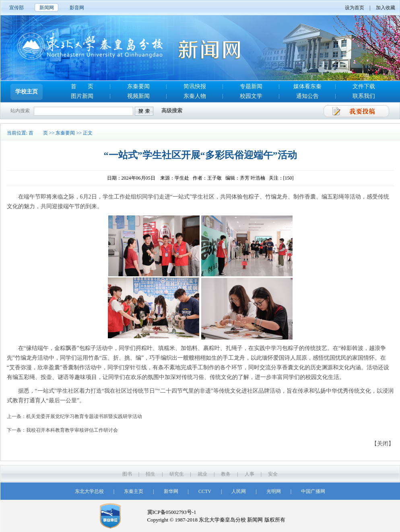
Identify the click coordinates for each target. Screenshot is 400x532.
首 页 (82, 86)
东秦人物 (195, 96)
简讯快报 (195, 86)
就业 (202, 474)
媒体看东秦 (307, 86)
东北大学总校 (89, 491)
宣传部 (16, 8)
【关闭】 (383, 444)
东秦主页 (134, 491)
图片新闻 (82, 96)
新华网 (171, 491)
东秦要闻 (138, 86)
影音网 (77, 8)
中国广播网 (313, 491)
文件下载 (364, 86)
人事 (249, 474)
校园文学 (251, 96)
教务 (226, 474)
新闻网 (47, 8)
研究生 (177, 474)
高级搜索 (172, 111)
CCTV (205, 491)
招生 (151, 474)
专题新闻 (251, 86)
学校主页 (27, 92)
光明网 (274, 491)
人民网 (239, 491)
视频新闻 (138, 96)
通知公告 (307, 96)
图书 (127, 474)
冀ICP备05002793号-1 (172, 512)
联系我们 (364, 96)
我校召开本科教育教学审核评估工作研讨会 (72, 430)
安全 (273, 474)
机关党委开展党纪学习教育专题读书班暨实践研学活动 (84, 416)
